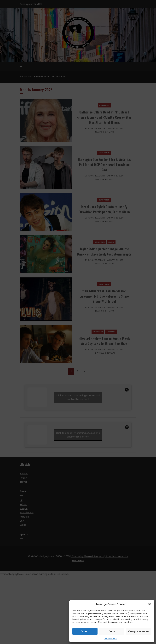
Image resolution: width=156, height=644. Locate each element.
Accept (85, 631)
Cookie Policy (110, 638)
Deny (112, 631)
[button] (150, 604)
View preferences (139, 631)
